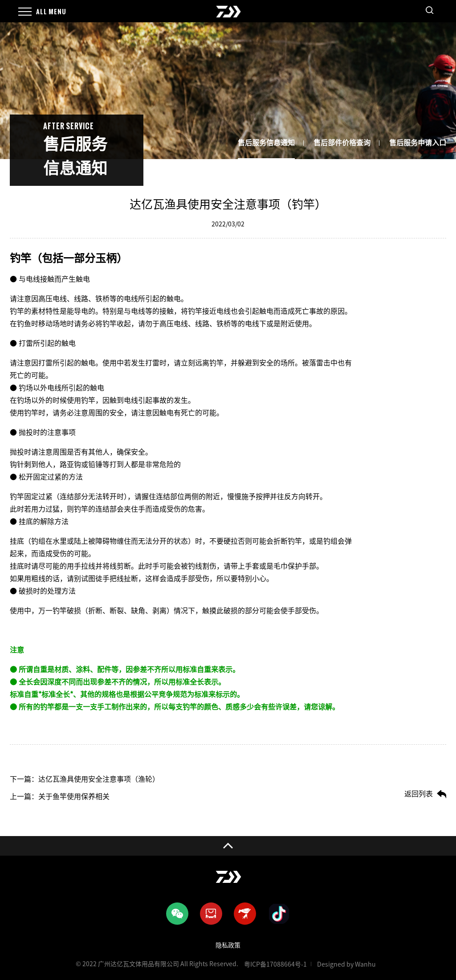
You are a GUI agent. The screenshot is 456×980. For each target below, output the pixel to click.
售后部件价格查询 (342, 143)
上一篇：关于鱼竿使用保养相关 (60, 796)
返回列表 (419, 794)
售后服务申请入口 (418, 143)
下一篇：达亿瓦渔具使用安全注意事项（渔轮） (85, 779)
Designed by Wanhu (346, 964)
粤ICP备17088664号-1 (275, 964)
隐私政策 (228, 945)
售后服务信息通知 (266, 143)
